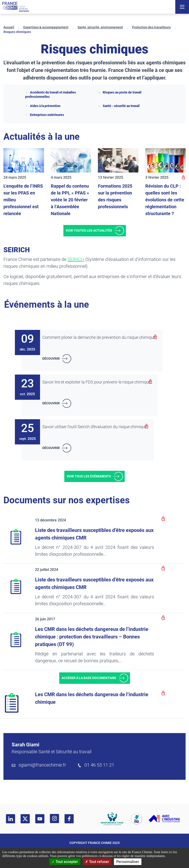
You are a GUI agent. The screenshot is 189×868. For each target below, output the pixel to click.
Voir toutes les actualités (89, 230)
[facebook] (69, 819)
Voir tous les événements (89, 476)
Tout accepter (65, 862)
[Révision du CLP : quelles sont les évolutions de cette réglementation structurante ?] (166, 160)
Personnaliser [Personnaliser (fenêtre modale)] (128, 862)
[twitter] (25, 819)
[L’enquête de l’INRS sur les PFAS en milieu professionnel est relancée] (24, 160)
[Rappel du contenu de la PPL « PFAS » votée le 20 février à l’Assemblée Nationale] (71, 160)
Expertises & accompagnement (46, 27)
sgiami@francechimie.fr (42, 765)
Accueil (9, 27)
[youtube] (40, 819)
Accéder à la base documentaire (89, 678)
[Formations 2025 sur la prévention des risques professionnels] (118, 160)
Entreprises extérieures (45, 115)
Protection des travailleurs (151, 27)
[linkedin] (11, 819)
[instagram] (54, 819)
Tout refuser (97, 862)
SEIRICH (76, 259)
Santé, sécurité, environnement (100, 27)
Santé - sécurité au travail (119, 106)
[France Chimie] (16, 7)
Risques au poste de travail (120, 92)
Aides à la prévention (43, 106)
